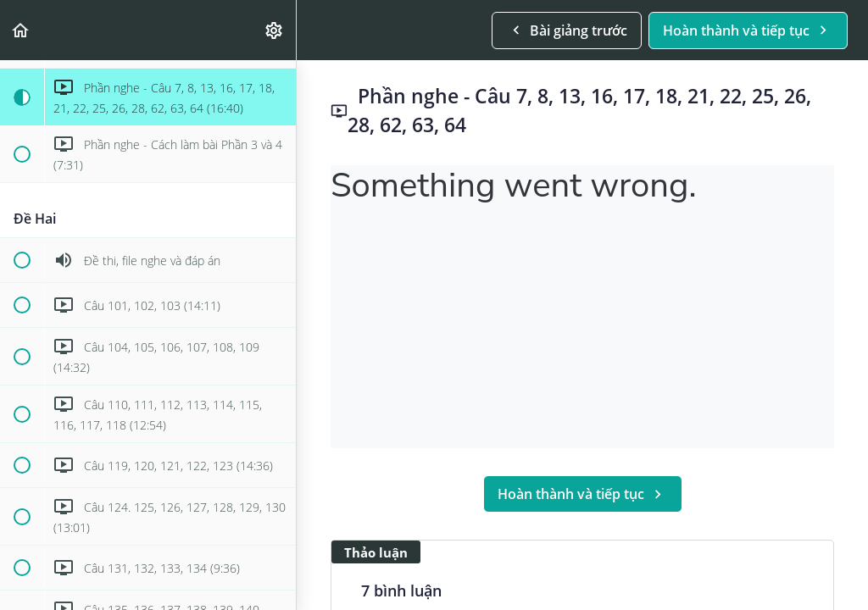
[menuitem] (275, 30)
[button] (21, 30)
